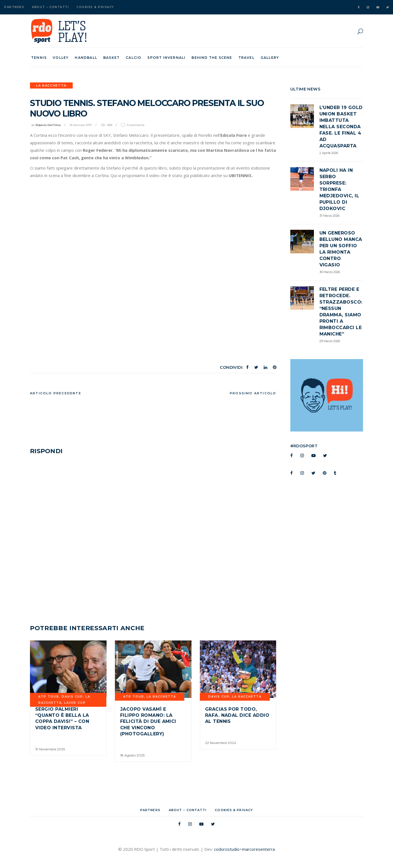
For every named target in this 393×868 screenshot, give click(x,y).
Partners (14, 7)
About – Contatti (50, 7)
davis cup (72, 697)
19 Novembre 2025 (50, 749)
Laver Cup (75, 703)
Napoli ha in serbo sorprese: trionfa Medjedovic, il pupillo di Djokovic (339, 189)
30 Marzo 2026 (330, 272)
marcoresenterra (258, 849)
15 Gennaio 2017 (81, 125)
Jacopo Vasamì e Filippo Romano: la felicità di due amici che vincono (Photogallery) (148, 722)
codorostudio (227, 849)
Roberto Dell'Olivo (48, 125)
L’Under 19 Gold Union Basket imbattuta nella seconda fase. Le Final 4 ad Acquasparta (341, 127)
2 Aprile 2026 (329, 153)
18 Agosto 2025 (132, 755)
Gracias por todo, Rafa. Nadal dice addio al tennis (237, 715)
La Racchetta (51, 85)
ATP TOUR (49, 697)
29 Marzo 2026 (330, 341)
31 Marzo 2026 (329, 216)
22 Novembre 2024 (221, 743)
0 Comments (136, 125)
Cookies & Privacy (95, 7)
